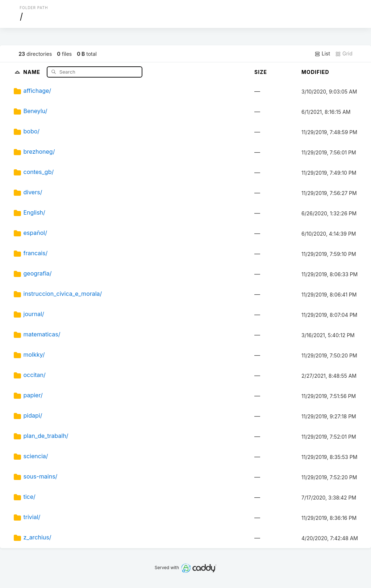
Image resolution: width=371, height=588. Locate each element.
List (322, 54)
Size (261, 72)
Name (32, 72)
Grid (344, 54)
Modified (315, 72)
